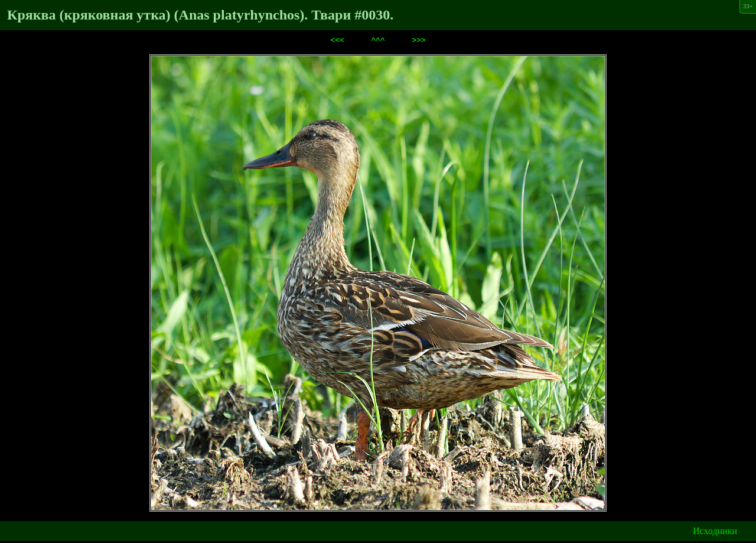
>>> (418, 41)
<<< (337, 41)
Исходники (715, 533)
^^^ (378, 41)
